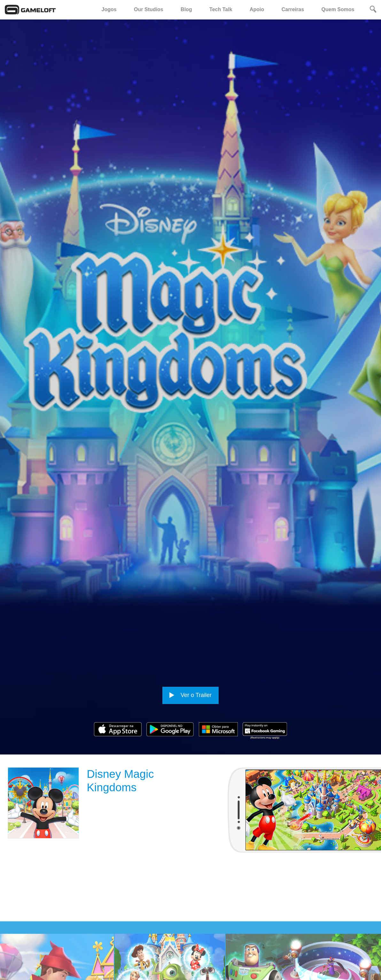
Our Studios (149, 9)
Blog (186, 9)
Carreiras (293, 9)
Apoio (257, 9)
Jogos (109, 9)
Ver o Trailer (190, 695)
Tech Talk (221, 9)
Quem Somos (338, 9)
